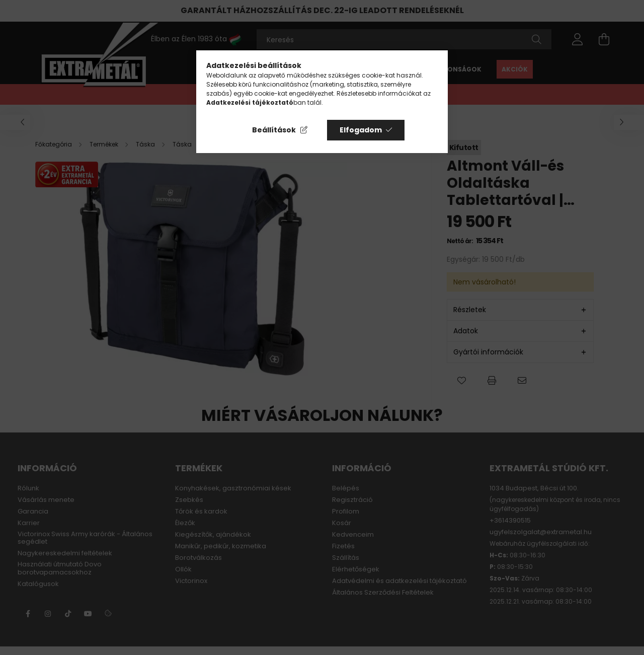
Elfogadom (361, 130)
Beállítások (274, 130)
